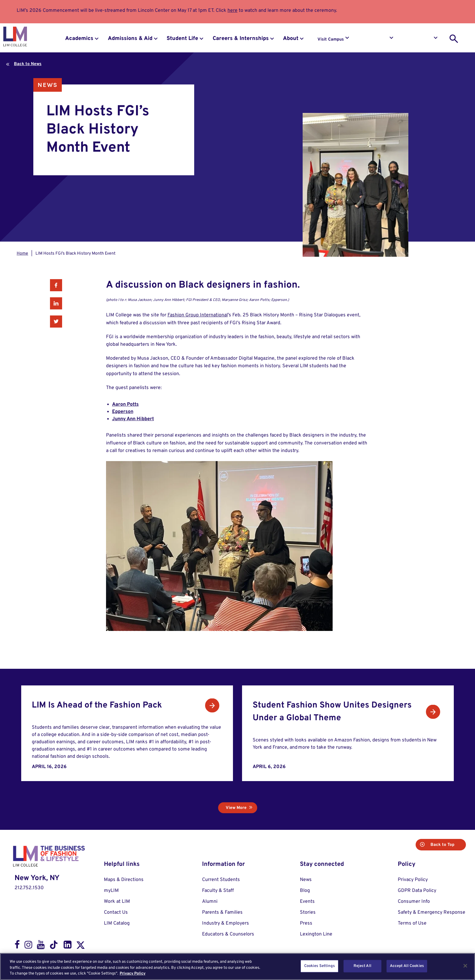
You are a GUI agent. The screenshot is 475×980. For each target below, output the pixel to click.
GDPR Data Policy (417, 891)
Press (306, 923)
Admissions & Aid (130, 39)
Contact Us (116, 912)
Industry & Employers (226, 923)
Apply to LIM (420, 40)
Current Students (221, 880)
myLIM (111, 891)
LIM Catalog (117, 923)
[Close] (465, 966)
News (48, 85)
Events (307, 902)
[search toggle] (454, 39)
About (291, 39)
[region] (237, 967)
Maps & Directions (124, 880)
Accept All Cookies (407, 966)
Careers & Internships (241, 39)
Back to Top (442, 845)
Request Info (375, 40)
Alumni (210, 902)
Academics (79, 39)
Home (22, 254)
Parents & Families (222, 912)
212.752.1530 (29, 888)
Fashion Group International (198, 315)
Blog (305, 891)
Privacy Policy (413, 880)
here (233, 11)
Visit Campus (331, 40)
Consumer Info (414, 902)
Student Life (182, 39)
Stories (308, 912)
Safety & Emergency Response (432, 912)
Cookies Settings (319, 966)
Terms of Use (412, 923)
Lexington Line (316, 934)
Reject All (362, 966)
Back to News (28, 64)
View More (236, 808)
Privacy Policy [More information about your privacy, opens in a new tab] (133, 974)
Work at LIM (117, 902)
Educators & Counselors (228, 934)
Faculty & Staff (218, 891)
